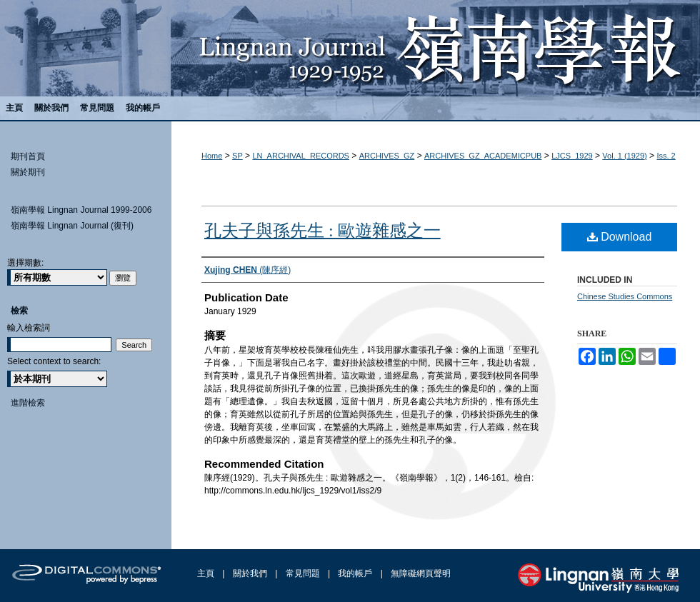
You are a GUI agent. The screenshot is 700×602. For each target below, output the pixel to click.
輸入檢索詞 (29, 328)
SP (237, 156)
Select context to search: (54, 361)
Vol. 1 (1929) (624, 156)
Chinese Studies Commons (625, 296)
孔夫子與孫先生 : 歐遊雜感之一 (322, 231)
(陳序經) (247, 270)
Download (620, 237)
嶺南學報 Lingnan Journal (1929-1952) (350, 48)
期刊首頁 (28, 156)
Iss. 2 (666, 156)
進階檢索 (28, 403)
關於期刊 (28, 172)
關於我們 (251, 573)
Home (212, 156)
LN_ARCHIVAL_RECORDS (301, 156)
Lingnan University (598, 578)
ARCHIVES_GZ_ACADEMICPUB (483, 156)
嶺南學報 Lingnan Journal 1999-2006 (81, 210)
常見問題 (304, 573)
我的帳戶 (356, 573)
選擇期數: (25, 263)
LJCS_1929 (572, 156)
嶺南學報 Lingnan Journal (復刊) (72, 226)
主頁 (207, 573)
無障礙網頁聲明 (421, 573)
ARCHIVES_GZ (387, 156)
